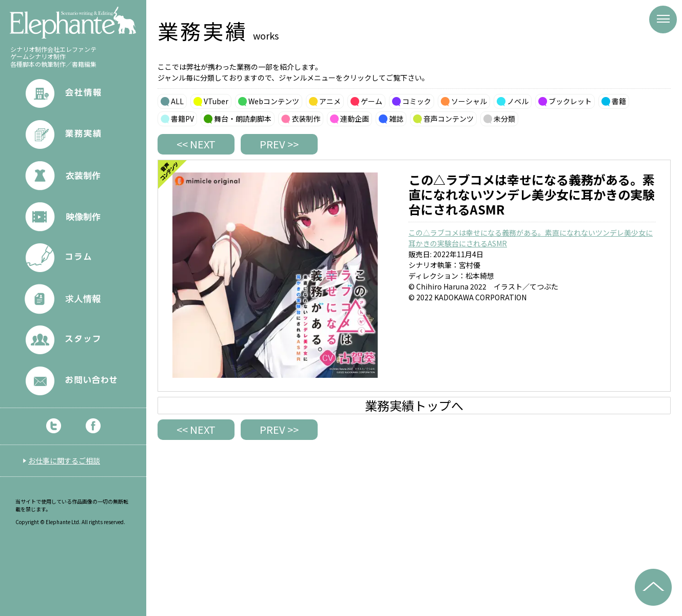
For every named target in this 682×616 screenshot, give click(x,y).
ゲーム (372, 101)
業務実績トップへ (414, 406)
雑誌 (396, 119)
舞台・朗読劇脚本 (243, 119)
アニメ (330, 101)
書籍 (619, 101)
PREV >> (279, 144)
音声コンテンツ (449, 119)
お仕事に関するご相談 (64, 460)
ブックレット (570, 101)
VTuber (216, 101)
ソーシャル (469, 101)
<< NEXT (196, 144)
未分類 (504, 119)
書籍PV (182, 119)
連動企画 (355, 119)
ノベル (518, 101)
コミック (417, 101)
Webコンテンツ (274, 101)
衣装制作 (306, 119)
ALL (177, 101)
